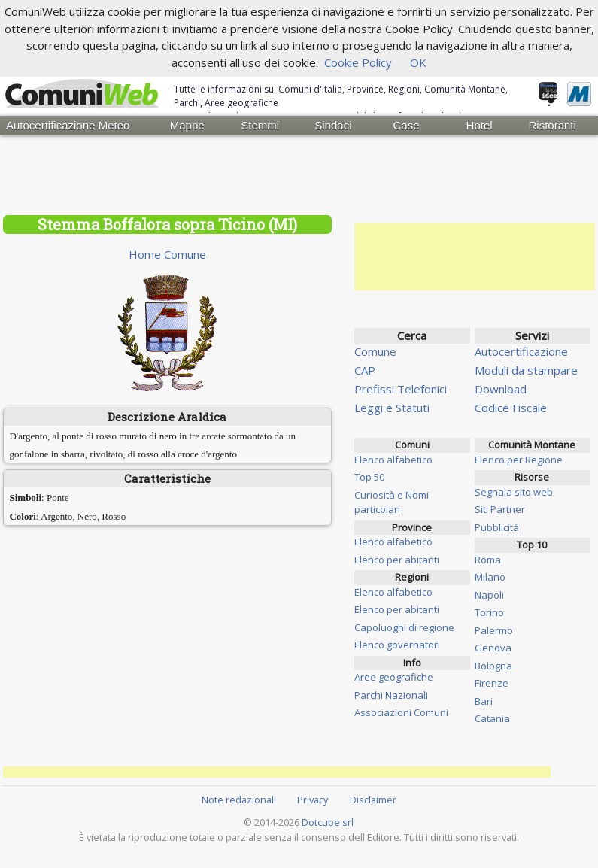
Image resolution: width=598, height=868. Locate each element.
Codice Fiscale (511, 408)
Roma (488, 560)
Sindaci (333, 125)
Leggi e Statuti (392, 408)
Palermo (494, 630)
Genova (493, 648)
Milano (490, 577)
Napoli (489, 595)
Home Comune (167, 254)
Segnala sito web (514, 492)
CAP (365, 370)
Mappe (187, 125)
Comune (375, 351)
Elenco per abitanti (397, 560)
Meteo (114, 125)
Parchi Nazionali (391, 695)
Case (406, 125)
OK (418, 62)
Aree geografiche (394, 677)
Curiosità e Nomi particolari (392, 502)
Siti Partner (500, 509)
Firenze (492, 683)
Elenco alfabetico (393, 460)
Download (501, 389)
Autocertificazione (42, 125)
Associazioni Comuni (401, 712)
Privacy (313, 800)
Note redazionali (239, 800)
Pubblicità (497, 527)
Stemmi (260, 125)
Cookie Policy (358, 62)
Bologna (493, 666)
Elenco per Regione (519, 460)
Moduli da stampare (526, 370)
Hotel (480, 125)
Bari (484, 701)
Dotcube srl (328, 822)
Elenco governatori (397, 645)
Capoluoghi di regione (404, 627)
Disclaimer (373, 800)
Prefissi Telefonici (401, 389)
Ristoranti (552, 125)
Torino (489, 612)
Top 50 (369, 477)
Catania (492, 718)
